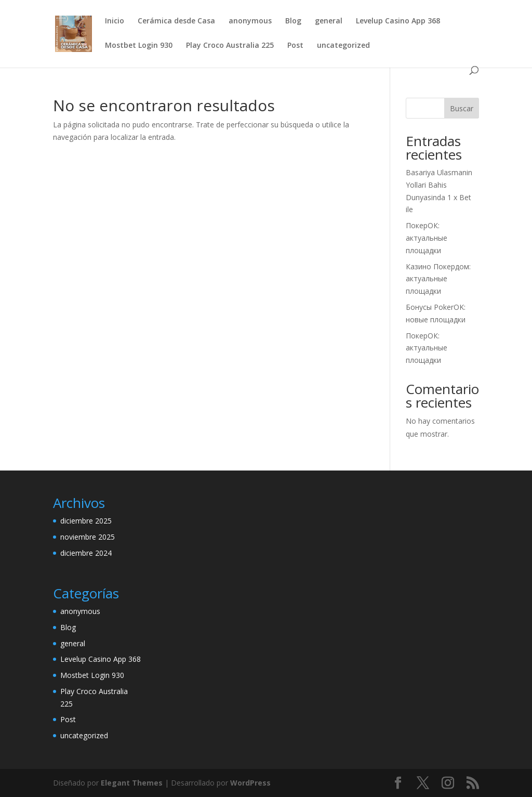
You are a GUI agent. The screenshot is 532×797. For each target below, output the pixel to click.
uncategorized (343, 46)
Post (295, 46)
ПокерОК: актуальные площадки (427, 238)
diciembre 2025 (86, 521)
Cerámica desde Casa (176, 21)
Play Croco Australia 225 (230, 46)
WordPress (250, 783)
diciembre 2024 (86, 553)
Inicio (115, 21)
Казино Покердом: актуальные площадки (438, 279)
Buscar (462, 108)
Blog (293, 21)
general (329, 21)
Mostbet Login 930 (139, 46)
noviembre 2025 (88, 537)
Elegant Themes (132, 783)
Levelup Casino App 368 (398, 21)
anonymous (250, 21)
